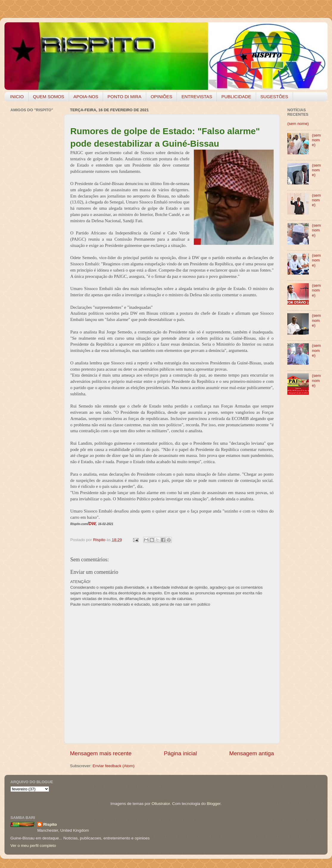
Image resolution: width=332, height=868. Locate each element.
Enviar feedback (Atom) (114, 766)
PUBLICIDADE (236, 97)
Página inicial (180, 753)
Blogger (213, 804)
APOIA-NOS (86, 97)
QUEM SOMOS (49, 97)
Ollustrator (161, 804)
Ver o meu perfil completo (33, 846)
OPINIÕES (162, 97)
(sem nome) (298, 124)
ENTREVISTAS (197, 97)
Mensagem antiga (252, 753)
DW (92, 524)
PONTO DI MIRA (124, 97)
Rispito (50, 824)
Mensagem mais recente (101, 753)
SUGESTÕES (274, 97)
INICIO (17, 97)
